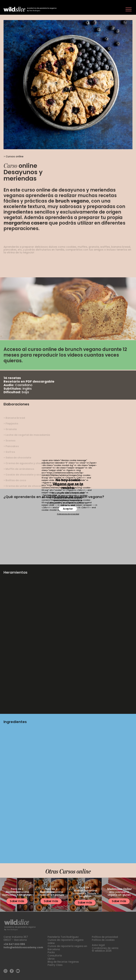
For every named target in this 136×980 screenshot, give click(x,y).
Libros (51, 958)
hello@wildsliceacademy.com (24, 947)
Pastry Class (55, 964)
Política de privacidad (105, 937)
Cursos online (15, 166)
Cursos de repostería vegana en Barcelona (68, 947)
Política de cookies (103, 940)
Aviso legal (98, 945)
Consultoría (55, 955)
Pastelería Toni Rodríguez (63, 937)
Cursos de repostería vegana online (66, 941)
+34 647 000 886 (14, 944)
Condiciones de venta (106, 948)
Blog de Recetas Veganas (63, 961)
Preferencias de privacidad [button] (68, 514)
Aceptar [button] (68, 509)
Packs (51, 952)
